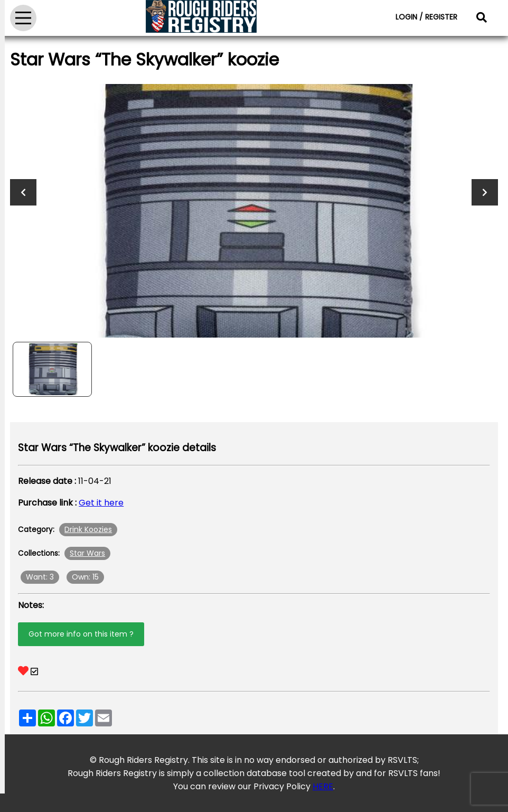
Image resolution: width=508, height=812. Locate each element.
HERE (323, 786)
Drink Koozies (88, 529)
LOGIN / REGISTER (426, 17)
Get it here (101, 503)
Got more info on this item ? (81, 634)
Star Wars (87, 553)
